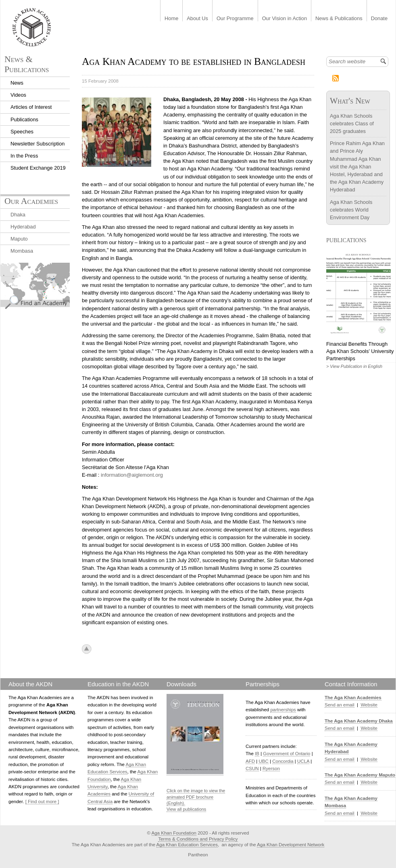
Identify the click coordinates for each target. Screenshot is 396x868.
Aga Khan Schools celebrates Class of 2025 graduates (352, 124)
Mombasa (22, 251)
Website (369, 705)
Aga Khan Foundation (174, 833)
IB (257, 754)
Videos (18, 95)
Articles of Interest (31, 107)
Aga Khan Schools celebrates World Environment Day (351, 210)
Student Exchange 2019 (38, 168)
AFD (250, 761)
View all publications (186, 809)
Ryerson (271, 768)
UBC (263, 761)
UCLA (303, 761)
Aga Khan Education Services (187, 845)
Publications (24, 119)
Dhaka (18, 215)
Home (171, 19)
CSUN (252, 768)
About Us (197, 19)
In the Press (24, 156)
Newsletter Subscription (38, 144)
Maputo (19, 239)
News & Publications (339, 19)
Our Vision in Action (284, 19)
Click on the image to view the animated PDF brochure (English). (196, 797)
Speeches (22, 132)
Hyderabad (23, 227)
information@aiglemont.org (132, 475)
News (17, 83)
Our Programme (235, 19)
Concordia (283, 761)
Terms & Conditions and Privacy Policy (198, 839)
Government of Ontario (287, 754)
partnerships (283, 710)
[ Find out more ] (42, 802)
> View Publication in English (354, 366)
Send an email (340, 705)
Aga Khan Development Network (291, 845)
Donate (379, 19)
